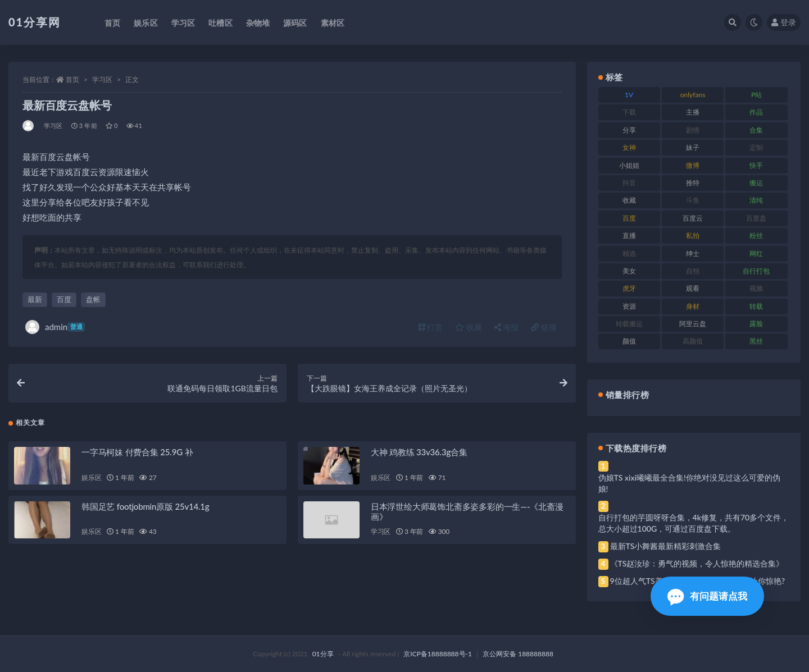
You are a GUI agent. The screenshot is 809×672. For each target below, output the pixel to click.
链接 (544, 327)
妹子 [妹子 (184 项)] (693, 147)
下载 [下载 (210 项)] (629, 112)
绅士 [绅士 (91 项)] (693, 253)
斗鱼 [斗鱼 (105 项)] (693, 200)
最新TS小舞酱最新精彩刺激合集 (666, 546)
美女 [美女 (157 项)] (629, 271)
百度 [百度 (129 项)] (629, 218)
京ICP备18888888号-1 (438, 654)
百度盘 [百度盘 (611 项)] (756, 218)
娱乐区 (91, 477)
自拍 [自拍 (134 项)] (693, 271)
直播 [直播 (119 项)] (629, 236)
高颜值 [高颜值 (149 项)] (693, 341)
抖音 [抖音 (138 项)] (629, 183)
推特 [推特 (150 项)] (693, 183)
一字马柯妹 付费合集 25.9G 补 (137, 452)
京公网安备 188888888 (518, 654)
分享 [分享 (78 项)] (629, 130)
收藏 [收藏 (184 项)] (629, 200)
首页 (72, 79)
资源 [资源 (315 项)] (629, 306)
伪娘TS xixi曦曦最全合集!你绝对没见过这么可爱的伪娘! (689, 483)
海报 (507, 327)
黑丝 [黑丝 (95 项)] (756, 341)
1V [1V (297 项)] (629, 95)
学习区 (102, 79)
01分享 (323, 654)
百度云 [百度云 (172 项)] (693, 218)
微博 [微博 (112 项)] (693, 165)
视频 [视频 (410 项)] (756, 288)
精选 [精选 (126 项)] (629, 253)
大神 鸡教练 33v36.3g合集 (419, 452)
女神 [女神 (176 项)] (629, 147)
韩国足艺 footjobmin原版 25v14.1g (146, 506)
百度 (64, 299)
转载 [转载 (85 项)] (756, 306)
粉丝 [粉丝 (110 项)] (756, 236)
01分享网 (35, 22)
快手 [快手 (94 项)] (756, 165)
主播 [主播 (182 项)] (693, 112)
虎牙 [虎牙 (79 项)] (629, 288)
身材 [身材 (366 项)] (693, 306)
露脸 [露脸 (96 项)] (756, 324)
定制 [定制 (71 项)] (756, 147)
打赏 (431, 327)
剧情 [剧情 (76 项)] (693, 130)
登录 (784, 22)
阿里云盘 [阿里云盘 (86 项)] (693, 324)
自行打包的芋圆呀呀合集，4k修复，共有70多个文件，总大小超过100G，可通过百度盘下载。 (694, 523)
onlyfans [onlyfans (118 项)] (693, 95)
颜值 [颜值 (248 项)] (629, 341)
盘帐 (93, 299)
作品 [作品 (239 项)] (756, 112)
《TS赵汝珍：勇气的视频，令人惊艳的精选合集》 (697, 563)
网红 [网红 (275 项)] (756, 253)
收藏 (469, 327)
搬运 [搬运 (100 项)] (756, 183)
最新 (35, 299)
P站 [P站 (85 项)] (756, 95)
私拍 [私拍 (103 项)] (693, 236)
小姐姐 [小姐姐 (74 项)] (629, 165)
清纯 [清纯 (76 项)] (756, 200)
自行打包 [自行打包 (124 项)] (756, 271)
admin (55, 327)
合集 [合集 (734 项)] (756, 130)
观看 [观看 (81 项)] (693, 288)
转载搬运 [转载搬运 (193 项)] (629, 324)
